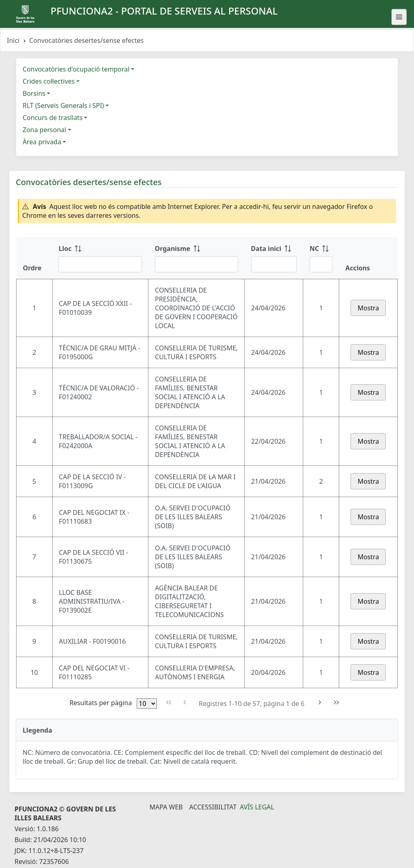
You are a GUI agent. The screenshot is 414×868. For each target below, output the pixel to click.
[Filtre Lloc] (100, 264)
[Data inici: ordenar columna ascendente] (274, 258)
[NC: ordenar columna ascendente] (321, 258)
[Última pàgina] (337, 703)
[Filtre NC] (321, 264)
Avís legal (257, 807)
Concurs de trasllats (53, 118)
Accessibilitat (213, 807)
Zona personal (44, 130)
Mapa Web (166, 807)
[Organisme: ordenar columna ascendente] (196, 258)
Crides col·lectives (49, 81)
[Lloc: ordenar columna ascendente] (100, 258)
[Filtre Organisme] (196, 264)
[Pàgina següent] (320, 703)
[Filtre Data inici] (274, 264)
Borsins (34, 93)
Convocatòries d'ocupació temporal (76, 69)
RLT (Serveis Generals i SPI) (63, 105)
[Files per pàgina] (147, 704)
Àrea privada (42, 142)
